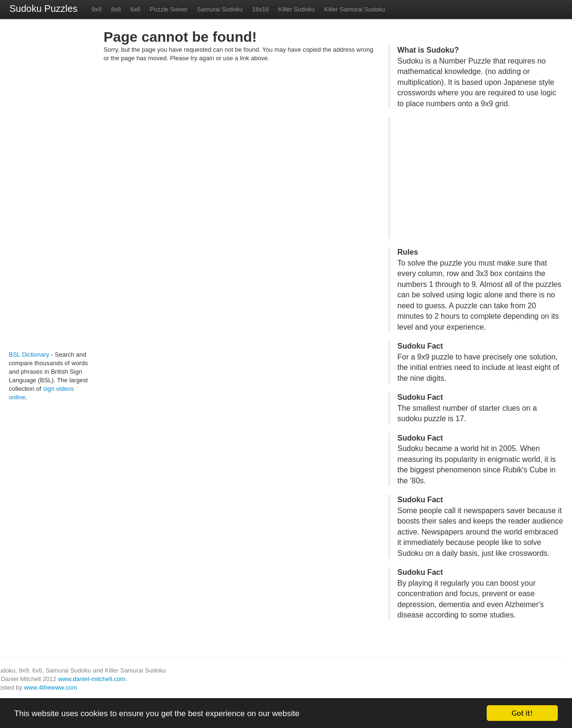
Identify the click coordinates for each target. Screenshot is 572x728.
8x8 (116, 9)
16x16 (260, 9)
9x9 (96, 9)
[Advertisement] (37, 189)
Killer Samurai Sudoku (355, 9)
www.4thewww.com (51, 687)
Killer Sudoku (296, 9)
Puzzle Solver (168, 9)
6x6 (135, 9)
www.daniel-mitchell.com (91, 679)
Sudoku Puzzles (43, 9)
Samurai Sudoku (220, 9)
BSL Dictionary (29, 355)
